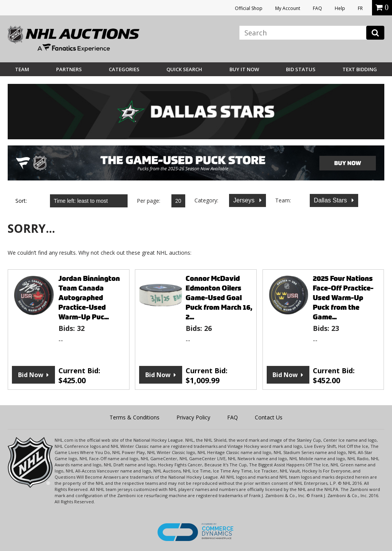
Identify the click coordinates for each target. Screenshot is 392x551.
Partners (69, 69)
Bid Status (301, 69)
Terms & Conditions (135, 417)
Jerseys (245, 200)
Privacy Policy (193, 417)
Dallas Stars (331, 200)
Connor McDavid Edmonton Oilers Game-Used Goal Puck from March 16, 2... (219, 298)
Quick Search (184, 69)
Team (22, 69)
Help (340, 8)
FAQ (317, 8)
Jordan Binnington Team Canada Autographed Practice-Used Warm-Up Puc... (89, 298)
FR (360, 8)
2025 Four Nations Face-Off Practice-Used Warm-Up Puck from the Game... (343, 298)
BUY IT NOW (244, 69)
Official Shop (249, 8)
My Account (288, 8)
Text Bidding (360, 69)
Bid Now (31, 375)
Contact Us (269, 417)
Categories (124, 69)
